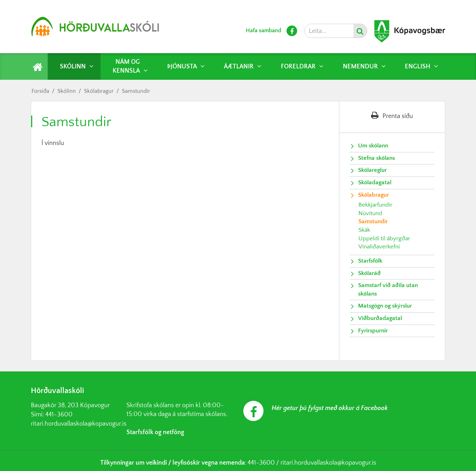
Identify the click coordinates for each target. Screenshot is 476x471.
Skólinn (67, 91)
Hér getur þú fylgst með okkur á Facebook (330, 408)
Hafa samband (263, 30)
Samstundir (136, 91)
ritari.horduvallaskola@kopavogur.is (79, 424)
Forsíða (40, 91)
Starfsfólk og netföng (155, 432)
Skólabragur (99, 91)
